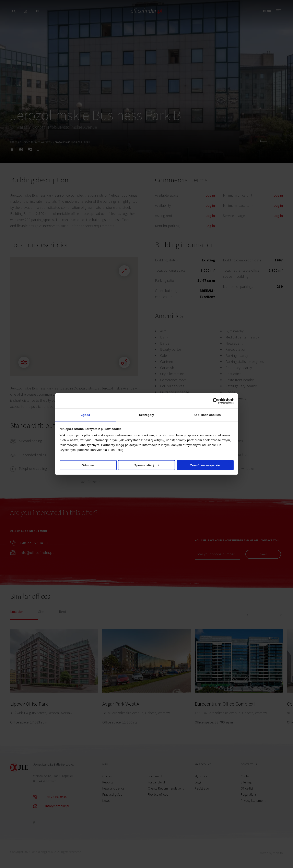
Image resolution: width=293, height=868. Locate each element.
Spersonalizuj (147, 465)
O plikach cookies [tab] (207, 415)
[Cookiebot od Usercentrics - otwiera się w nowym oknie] (216, 401)
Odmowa (88, 465)
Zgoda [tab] (85, 415)
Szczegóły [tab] (146, 415)
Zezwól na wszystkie (205, 465)
